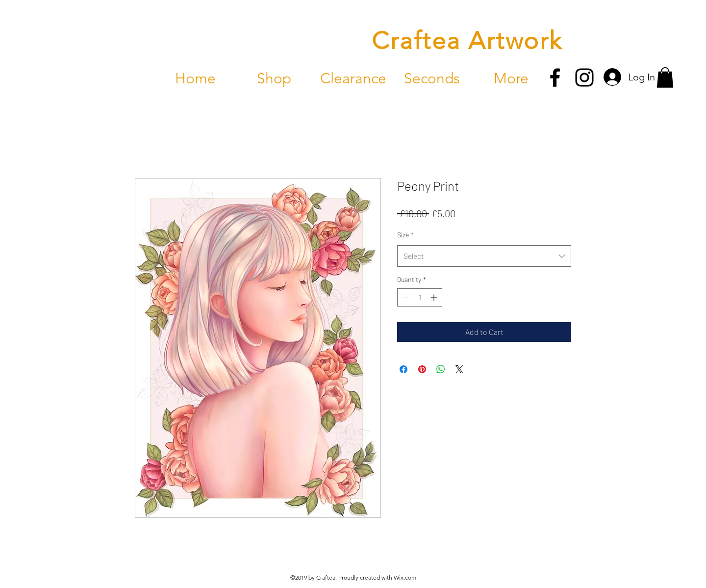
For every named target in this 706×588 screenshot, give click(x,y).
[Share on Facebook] (403, 369)
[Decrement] (405, 297)
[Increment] (435, 297)
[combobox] (484, 256)
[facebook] (555, 77)
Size (405, 235)
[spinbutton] (420, 297)
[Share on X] (459, 369)
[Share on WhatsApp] (441, 369)
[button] (665, 77)
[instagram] (584, 77)
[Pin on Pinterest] (422, 369)
